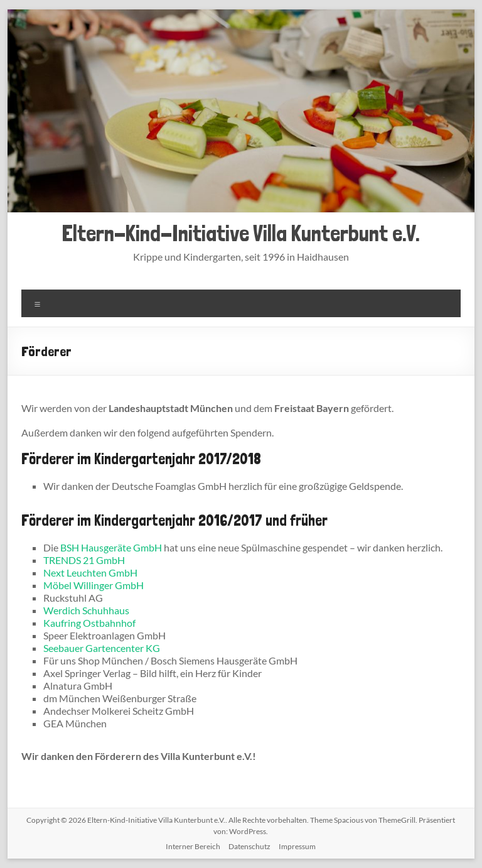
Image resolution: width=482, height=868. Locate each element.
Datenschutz (249, 846)
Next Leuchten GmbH (90, 572)
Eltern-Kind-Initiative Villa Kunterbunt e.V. (241, 233)
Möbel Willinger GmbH (94, 585)
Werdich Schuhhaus (86, 610)
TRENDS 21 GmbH (84, 560)
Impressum (297, 846)
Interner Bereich (193, 846)
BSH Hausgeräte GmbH (111, 547)
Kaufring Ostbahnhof (89, 623)
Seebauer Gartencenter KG (102, 648)
